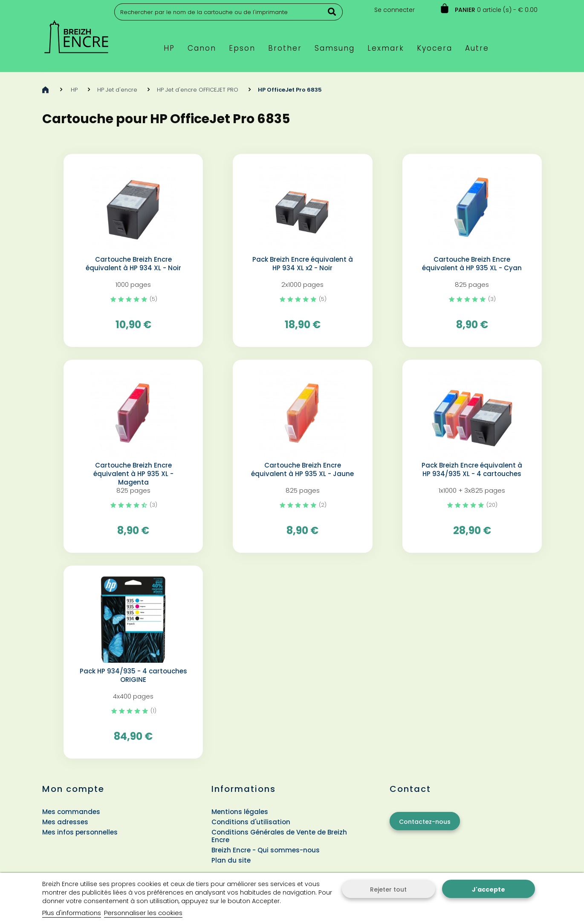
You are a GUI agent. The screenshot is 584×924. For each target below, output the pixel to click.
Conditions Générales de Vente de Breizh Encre (279, 836)
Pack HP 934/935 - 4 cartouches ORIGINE (133, 676)
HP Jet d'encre (117, 90)
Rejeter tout (388, 889)
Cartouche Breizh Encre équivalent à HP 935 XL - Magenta (133, 474)
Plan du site (231, 860)
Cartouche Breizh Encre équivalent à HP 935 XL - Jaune (302, 470)
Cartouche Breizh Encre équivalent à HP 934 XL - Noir (133, 264)
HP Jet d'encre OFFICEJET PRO (198, 90)
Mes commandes (71, 812)
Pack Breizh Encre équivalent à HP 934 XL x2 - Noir (303, 264)
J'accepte (489, 889)
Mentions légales (240, 812)
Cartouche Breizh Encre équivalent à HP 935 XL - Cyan (472, 264)
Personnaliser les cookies (143, 913)
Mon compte (73, 789)
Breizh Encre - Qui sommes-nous (266, 850)
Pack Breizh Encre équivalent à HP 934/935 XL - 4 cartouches (472, 470)
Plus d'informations (72, 913)
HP (74, 90)
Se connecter (395, 10)
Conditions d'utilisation (251, 822)
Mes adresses (65, 822)
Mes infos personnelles (80, 832)
